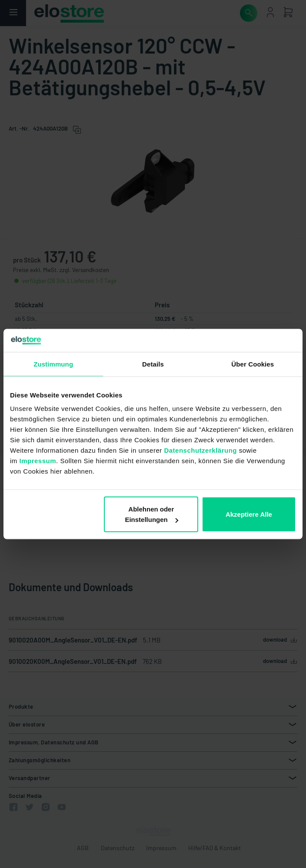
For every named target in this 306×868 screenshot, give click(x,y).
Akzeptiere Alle (249, 514)
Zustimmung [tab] (53, 364)
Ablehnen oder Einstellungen (151, 514)
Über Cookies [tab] (253, 364)
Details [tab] (153, 364)
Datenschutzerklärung (200, 450)
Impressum (38, 461)
